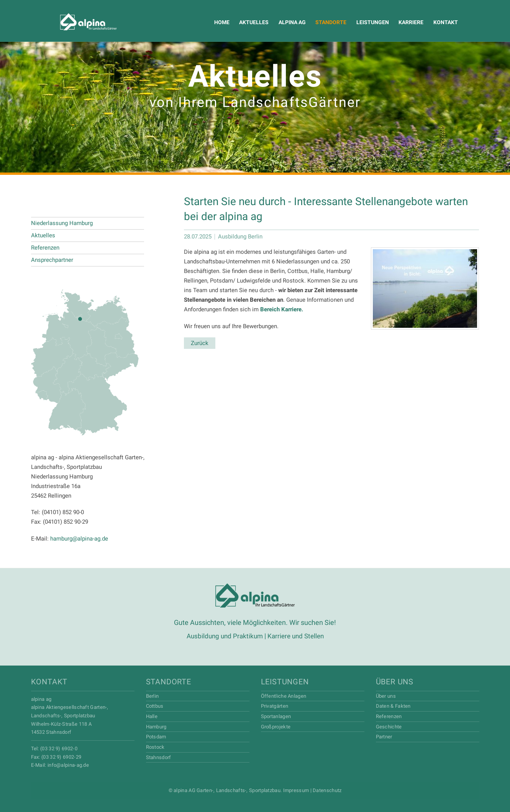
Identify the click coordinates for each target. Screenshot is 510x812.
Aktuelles (250, 22)
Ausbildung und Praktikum (223, 636)
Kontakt (439, 22)
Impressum (296, 790)
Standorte (326, 22)
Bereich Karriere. (282, 309)
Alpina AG (74, 22)
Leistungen (367, 22)
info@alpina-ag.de (68, 765)
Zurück (200, 343)
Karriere (405, 22)
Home (219, 22)
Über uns (395, 681)
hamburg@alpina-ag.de (79, 539)
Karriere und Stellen (297, 636)
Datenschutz (327, 790)
